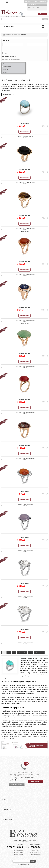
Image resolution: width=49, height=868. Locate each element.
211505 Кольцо (25, 629)
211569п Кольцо (24, 261)
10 (25, 652)
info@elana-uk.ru (24, 864)
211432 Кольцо (25, 123)
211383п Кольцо (24, 445)
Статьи (5, 72)
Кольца (8, 35)
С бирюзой (23, 35)
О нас (5, 64)
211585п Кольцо (24, 169)
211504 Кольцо (25, 583)
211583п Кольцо (24, 215)
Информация (7, 67)
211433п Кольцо (24, 399)
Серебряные (15, 35)
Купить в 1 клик (24, 132)
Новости (6, 69)
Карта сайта (32, 840)
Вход (35, 1)
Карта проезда (25, 842)
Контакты (28, 1)
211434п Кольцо (24, 353)
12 (36, 652)
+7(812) (33, 847)
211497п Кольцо (24, 307)
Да (6, 53)
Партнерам (43, 1)
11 (31, 652)
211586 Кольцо (25, 491)
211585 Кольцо (25, 537)
